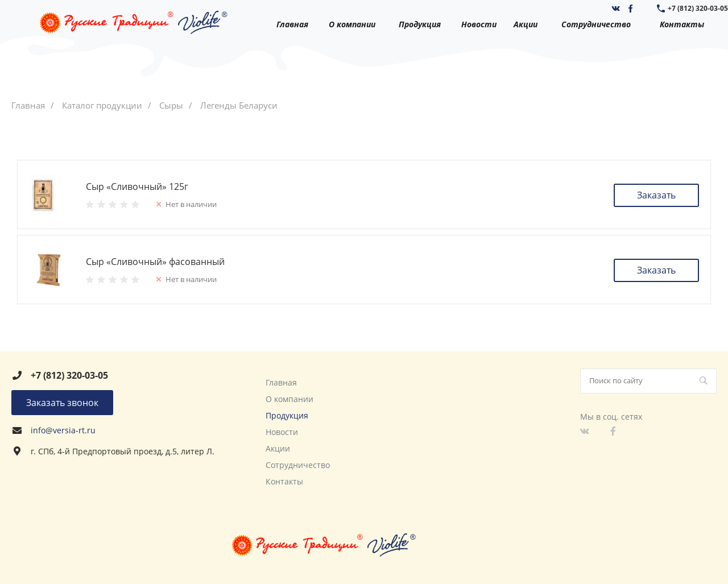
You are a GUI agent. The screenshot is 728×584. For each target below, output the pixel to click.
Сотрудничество (298, 465)
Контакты (284, 481)
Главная (281, 382)
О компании (289, 399)
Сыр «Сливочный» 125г (137, 187)
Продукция (287, 415)
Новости (282, 432)
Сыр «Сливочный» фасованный (155, 262)
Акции (278, 448)
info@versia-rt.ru (63, 430)
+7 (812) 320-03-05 (698, 8)
